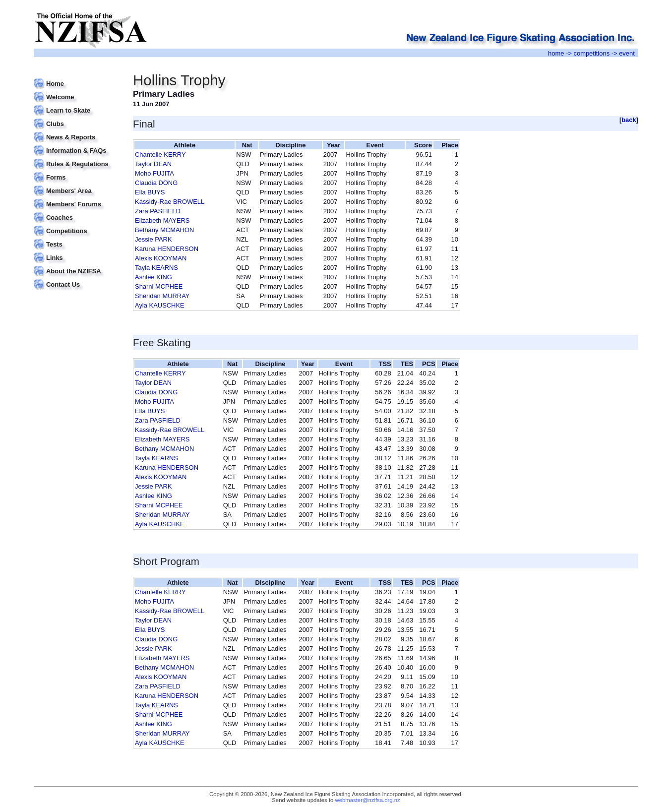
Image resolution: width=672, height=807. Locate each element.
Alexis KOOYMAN (161, 258)
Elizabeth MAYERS (162, 220)
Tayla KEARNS (156, 268)
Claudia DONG (156, 183)
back (629, 120)
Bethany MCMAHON (164, 230)
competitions (591, 53)
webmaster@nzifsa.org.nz (368, 800)
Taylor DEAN (153, 164)
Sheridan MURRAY (162, 296)
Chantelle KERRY (160, 155)
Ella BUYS (150, 192)
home (556, 53)
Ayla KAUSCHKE (160, 305)
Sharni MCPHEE (159, 286)
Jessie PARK (153, 239)
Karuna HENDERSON (167, 249)
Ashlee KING (153, 277)
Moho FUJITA (154, 173)
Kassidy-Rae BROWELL (170, 202)
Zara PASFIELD (158, 211)
